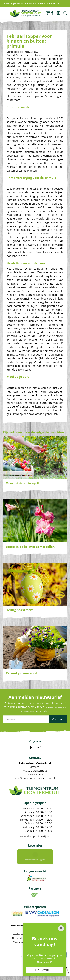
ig (58, 13)
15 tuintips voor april (21, 673)
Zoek (65, 13)
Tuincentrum (19, 930)
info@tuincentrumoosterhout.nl (35, 778)
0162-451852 (35, 774)
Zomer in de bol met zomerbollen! (31, 547)
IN (39, 748)
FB (31, 748)
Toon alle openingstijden (35, 836)
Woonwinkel (19, 942)
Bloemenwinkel (19, 938)
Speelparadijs (19, 934)
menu (6, 13)
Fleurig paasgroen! (19, 610)
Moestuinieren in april (22, 483)
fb (52, 13)
